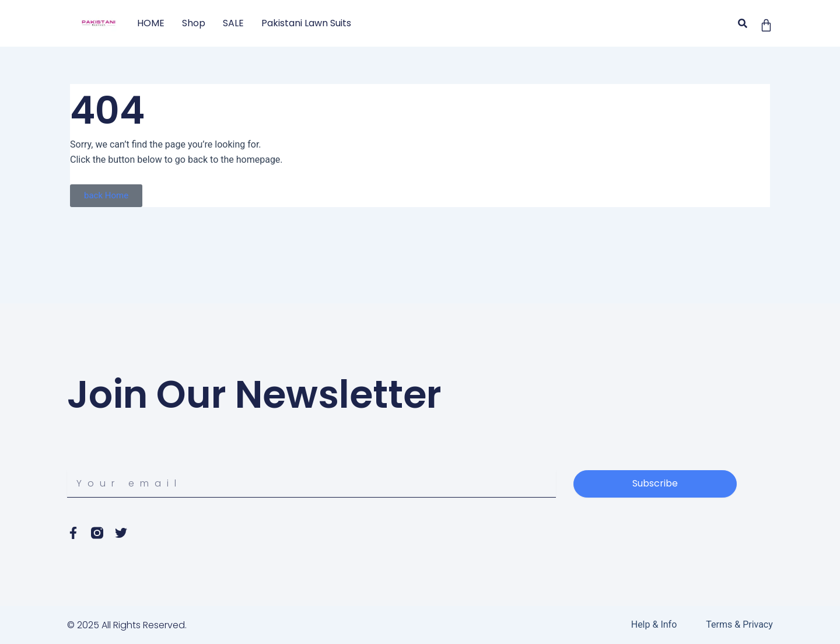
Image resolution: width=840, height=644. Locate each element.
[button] (743, 24)
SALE (233, 23)
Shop (194, 23)
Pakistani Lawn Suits (306, 23)
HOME (151, 23)
